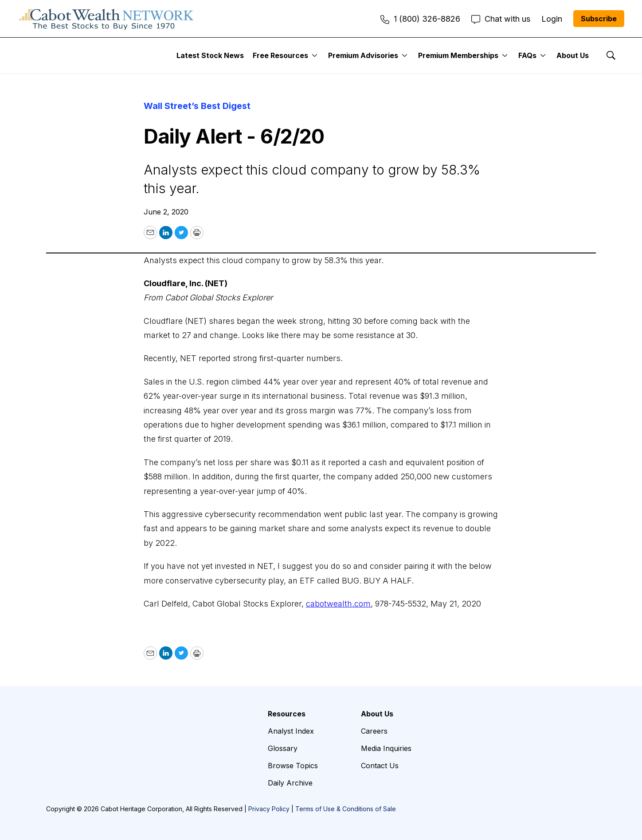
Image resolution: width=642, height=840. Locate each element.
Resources (287, 714)
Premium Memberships (458, 55)
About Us (573, 55)
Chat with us (501, 19)
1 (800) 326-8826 (420, 19)
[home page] (106, 19)
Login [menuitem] (552, 19)
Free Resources (280, 55)
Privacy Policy (269, 809)
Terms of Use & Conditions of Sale (346, 809)
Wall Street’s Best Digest (197, 106)
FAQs (527, 55)
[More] (315, 55)
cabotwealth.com (338, 604)
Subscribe (599, 19)
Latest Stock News (210, 55)
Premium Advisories (363, 55)
